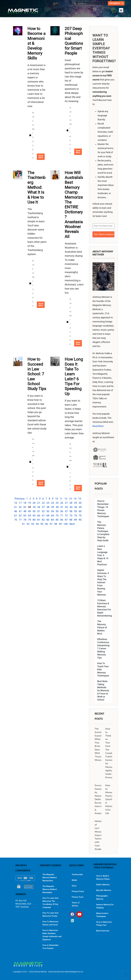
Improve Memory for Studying (105, 906)
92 (28, 524)
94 (37, 524)
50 (34, 511)
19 (29, 503)
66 (39, 516)
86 (62, 520)
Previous (20, 499)
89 (75, 520)
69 (52, 516)
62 (20, 516)
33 (25, 507)
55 (57, 511)
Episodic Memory (104, 890)
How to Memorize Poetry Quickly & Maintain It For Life (111, 799)
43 (71, 507)
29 (75, 503)
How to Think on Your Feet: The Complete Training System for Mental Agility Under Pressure (110, 753)
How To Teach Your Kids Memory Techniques (103, 669)
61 (16, 516)
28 (71, 503)
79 (29, 520)
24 (52, 503)
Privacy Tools (78, 897)
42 (66, 507)
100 (66, 524)
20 (34, 503)
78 (25, 520)
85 (57, 520)
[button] (121, 10)
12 (66, 499)
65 (34, 516)
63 (25, 516)
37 (43, 507)
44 (76, 507)
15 (80, 499)
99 (60, 524)
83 (48, 520)
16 (16, 503)
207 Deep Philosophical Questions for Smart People (74, 41)
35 (34, 507)
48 (25, 511)
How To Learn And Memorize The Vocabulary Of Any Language (50, 902)
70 (57, 516)
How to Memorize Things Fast (104, 923)
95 (42, 524)
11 (61, 499)
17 (20, 503)
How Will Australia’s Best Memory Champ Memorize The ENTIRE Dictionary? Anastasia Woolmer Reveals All (74, 205)
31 (15, 507)
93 (33, 524)
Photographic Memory (102, 897)
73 (71, 516)
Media (74, 880)
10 (57, 499)
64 (29, 516)
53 (48, 511)
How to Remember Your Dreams (50, 946)
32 (20, 507)
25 (57, 503)
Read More (98, 426)
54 (52, 511)
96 (46, 524)
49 (29, 511)
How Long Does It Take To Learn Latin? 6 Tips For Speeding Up (74, 376)
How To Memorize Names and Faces (50, 923)
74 (75, 516)
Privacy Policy (78, 891)
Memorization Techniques (102, 915)
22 (43, 503)
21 (39, 503)
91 (23, 524)
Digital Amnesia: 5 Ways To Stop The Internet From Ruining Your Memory (103, 582)
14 (75, 499)
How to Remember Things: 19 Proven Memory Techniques (103, 508)
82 (43, 520)
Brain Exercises (103, 931)
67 (43, 516)
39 (53, 507)
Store (74, 886)
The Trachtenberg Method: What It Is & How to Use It (37, 187)
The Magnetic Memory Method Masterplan (50, 889)
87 (66, 520)
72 (66, 516)
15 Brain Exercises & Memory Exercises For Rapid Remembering (105, 608)
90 (80, 520)
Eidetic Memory (103, 884)
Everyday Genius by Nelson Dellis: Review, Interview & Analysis (100, 799)
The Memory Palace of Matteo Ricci (102, 627)
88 (71, 520)
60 (80, 511)
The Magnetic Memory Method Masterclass (50, 877)
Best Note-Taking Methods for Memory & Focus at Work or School (103, 690)
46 (16, 511)
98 (56, 524)
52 (43, 511)
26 (62, 503)
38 (48, 507)
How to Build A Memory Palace (103, 877)
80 (34, 520)
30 (80, 503)
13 (70, 499)
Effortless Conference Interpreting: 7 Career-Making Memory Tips (104, 648)
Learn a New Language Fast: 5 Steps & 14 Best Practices (103, 555)
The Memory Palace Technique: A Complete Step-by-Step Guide (103, 531)
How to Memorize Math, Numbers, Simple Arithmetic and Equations (52, 935)
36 (39, 507)
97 (51, 524)
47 (20, 511)
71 (62, 516)
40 (57, 507)
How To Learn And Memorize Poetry (50, 914)
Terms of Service (76, 904)
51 (39, 511)
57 (66, 511)
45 (80, 507)
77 (20, 520)
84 (52, 520)
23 (48, 503)
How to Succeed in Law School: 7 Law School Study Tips (37, 374)
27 (66, 503)
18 (25, 503)
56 (62, 511)
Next (72, 524)
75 (80, 516)
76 (16, 520)
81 (39, 520)
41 (62, 507)
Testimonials (77, 874)
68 (48, 516)
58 (71, 511)
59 (75, 511)
